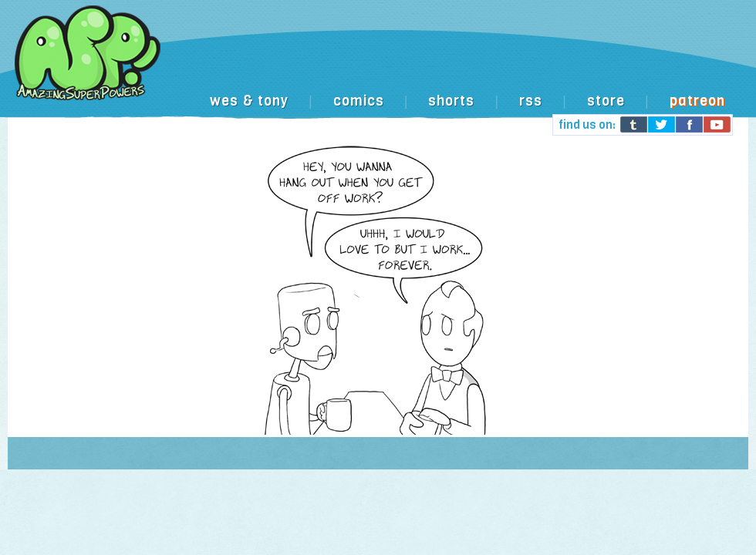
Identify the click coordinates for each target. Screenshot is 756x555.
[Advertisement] (237, 66)
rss (531, 101)
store (606, 101)
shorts (451, 101)
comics (359, 101)
